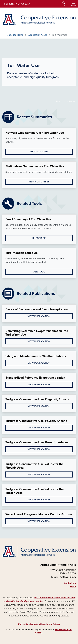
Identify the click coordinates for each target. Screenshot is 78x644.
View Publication (39, 363)
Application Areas (38, 35)
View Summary (39, 152)
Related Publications (36, 294)
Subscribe (39, 238)
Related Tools (29, 204)
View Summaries (39, 182)
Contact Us (70, 583)
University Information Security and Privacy (39, 624)
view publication (39, 316)
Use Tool (39, 272)
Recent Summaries (34, 117)
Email (73, 587)
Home (15, 35)
